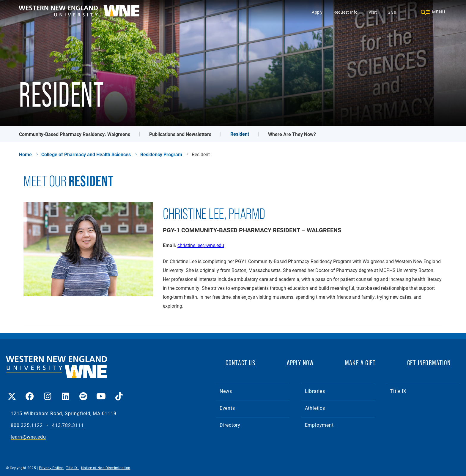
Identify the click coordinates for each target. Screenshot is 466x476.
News (226, 391)
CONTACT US (240, 363)
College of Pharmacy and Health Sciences (86, 154)
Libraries (315, 391)
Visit (373, 12)
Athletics (315, 408)
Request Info (346, 12)
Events (227, 408)
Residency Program (161, 154)
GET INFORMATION (429, 363)
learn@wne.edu (28, 437)
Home (25, 154)
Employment (319, 425)
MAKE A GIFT (360, 363)
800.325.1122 (27, 425)
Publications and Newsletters (180, 134)
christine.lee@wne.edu (201, 245)
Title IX (398, 391)
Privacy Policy (51, 468)
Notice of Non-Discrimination (106, 468)
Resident (240, 134)
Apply (317, 12)
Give (392, 12)
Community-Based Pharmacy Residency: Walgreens (75, 134)
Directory (230, 425)
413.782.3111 (68, 425)
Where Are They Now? (292, 134)
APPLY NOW (300, 363)
